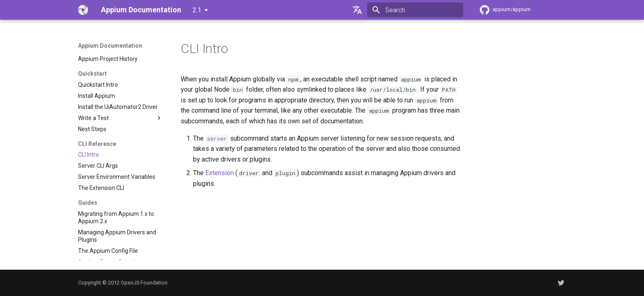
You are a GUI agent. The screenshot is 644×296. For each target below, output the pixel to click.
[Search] (415, 10)
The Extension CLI (101, 188)
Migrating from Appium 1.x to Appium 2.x (116, 217)
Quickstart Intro (98, 85)
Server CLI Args (98, 166)
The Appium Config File (108, 251)
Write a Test (120, 118)
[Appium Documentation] (83, 10)
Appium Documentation (110, 46)
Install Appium (97, 96)
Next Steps (92, 129)
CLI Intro (89, 155)
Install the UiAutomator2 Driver (118, 107)
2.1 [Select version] (197, 10)
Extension (220, 173)
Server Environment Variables (117, 177)
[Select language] (357, 10)
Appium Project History (108, 59)
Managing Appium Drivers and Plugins (117, 236)
